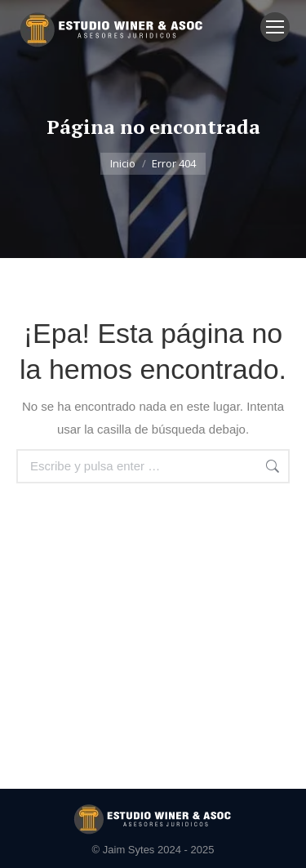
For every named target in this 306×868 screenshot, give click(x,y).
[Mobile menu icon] (275, 27)
